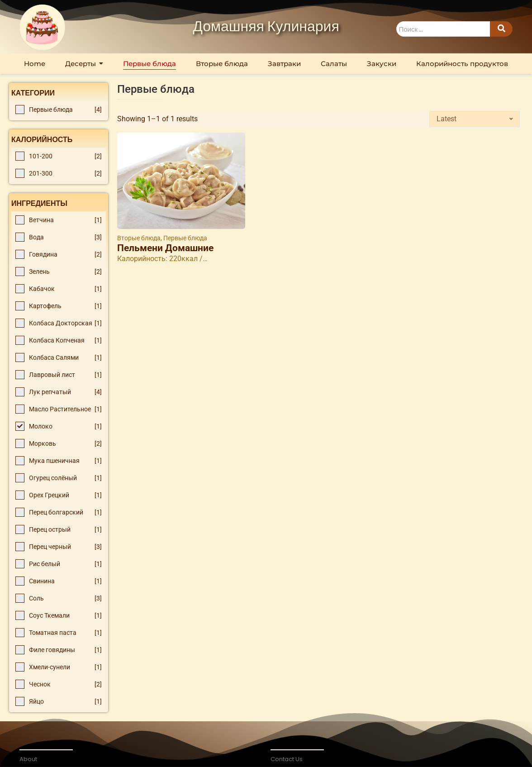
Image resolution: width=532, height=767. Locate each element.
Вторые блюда (140, 238)
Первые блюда (185, 238)
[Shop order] (475, 119)
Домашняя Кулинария (266, 27)
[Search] (443, 29)
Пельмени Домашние (165, 248)
